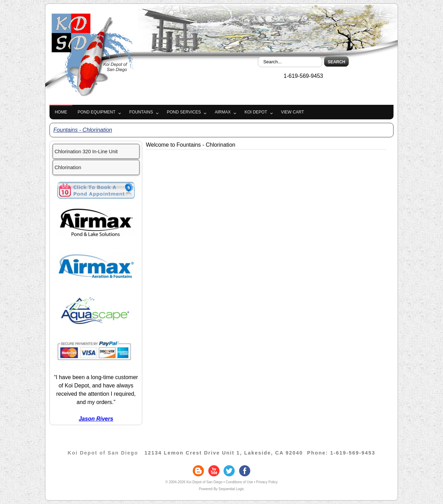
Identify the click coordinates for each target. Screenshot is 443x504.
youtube (214, 471)
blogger (198, 471)
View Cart (292, 112)
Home (61, 112)
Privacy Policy (267, 482)
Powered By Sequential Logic (222, 489)
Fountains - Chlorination (83, 130)
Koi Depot (256, 112)
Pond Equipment (96, 112)
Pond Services (184, 112)
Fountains (141, 112)
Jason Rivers (96, 419)
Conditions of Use (239, 482)
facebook (245, 471)
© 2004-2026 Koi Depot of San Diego (194, 482)
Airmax (223, 112)
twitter (229, 471)
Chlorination (68, 167)
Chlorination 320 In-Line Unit (86, 152)
